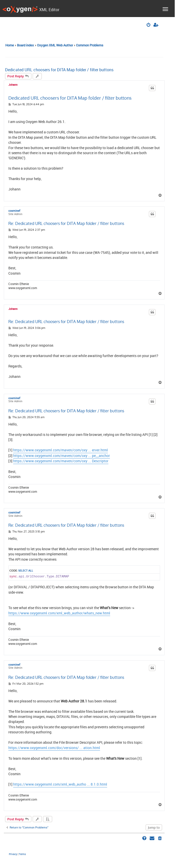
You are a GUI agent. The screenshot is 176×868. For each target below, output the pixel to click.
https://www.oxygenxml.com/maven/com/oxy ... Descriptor (61, 461)
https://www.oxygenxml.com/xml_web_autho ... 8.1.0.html (60, 784)
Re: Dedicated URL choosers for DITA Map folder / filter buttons (66, 224)
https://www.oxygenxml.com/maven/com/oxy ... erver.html (61, 450)
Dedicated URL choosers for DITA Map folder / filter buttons (59, 70)
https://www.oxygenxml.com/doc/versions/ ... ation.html (54, 748)
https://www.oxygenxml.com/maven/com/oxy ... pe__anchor (62, 456)
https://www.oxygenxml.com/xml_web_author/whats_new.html (59, 613)
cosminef (14, 211)
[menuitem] (149, 25)
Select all (26, 571)
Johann (13, 85)
